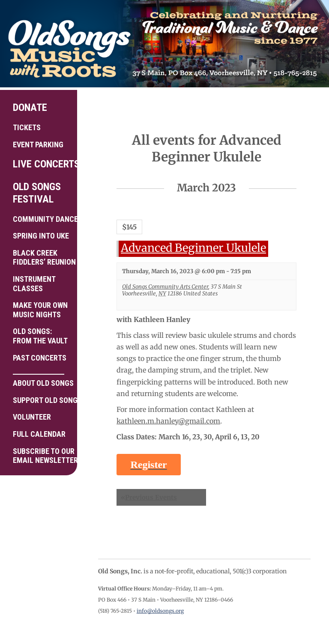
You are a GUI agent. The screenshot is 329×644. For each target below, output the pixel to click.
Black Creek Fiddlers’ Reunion (42, 258)
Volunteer (32, 417)
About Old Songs (42, 381)
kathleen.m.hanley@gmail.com (168, 421)
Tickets (27, 127)
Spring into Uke (41, 236)
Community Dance (42, 219)
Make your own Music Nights (40, 310)
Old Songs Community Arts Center (165, 287)
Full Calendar (39, 434)
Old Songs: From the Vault (40, 336)
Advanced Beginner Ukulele (193, 248)
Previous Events (149, 497)
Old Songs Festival (37, 193)
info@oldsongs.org (160, 611)
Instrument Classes (34, 284)
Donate (30, 107)
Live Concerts (42, 164)
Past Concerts (40, 358)
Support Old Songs (42, 400)
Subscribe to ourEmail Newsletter (42, 456)
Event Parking (38, 145)
